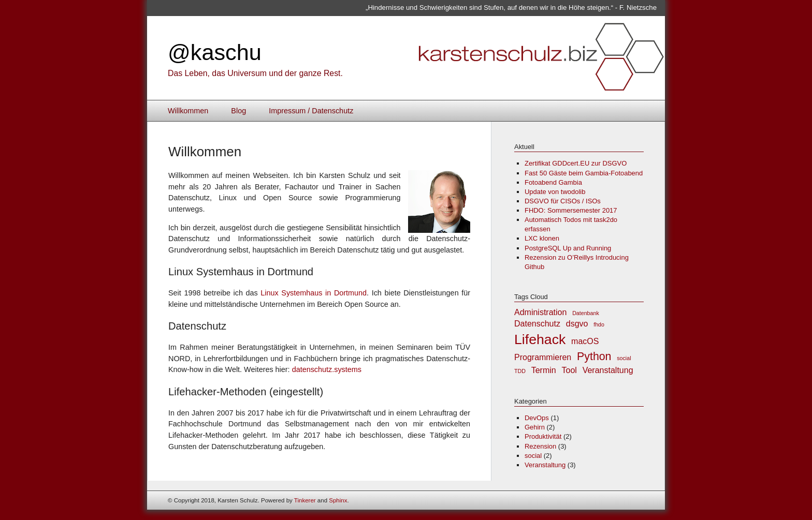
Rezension (540, 446)
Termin (544, 370)
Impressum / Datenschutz (311, 111)
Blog (238, 111)
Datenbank (586, 313)
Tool (569, 370)
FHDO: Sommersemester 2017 (571, 210)
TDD (520, 371)
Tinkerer (305, 500)
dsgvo (577, 324)
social (624, 358)
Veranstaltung (608, 370)
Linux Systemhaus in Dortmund (314, 293)
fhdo (599, 324)
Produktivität (543, 436)
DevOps (537, 418)
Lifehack (540, 339)
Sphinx (338, 500)
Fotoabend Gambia (553, 182)
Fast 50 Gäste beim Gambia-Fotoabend (584, 173)
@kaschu (215, 52)
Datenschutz (537, 324)
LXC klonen (542, 238)
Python (594, 356)
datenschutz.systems (327, 369)
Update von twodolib (555, 192)
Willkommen (188, 111)
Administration (540, 312)
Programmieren (543, 357)
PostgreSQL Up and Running (568, 248)
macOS (585, 341)
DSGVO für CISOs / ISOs (563, 201)
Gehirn (535, 427)
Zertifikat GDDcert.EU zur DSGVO (576, 163)
